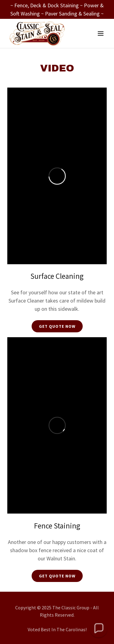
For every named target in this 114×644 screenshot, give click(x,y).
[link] (37, 33)
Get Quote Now (57, 326)
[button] (101, 33)
